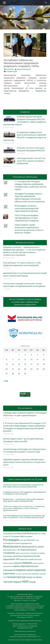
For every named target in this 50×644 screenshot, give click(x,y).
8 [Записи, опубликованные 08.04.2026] (19, 360)
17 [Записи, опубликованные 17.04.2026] (31, 364)
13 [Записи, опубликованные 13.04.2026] (7, 364)
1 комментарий (11, 71)
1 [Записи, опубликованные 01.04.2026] (19, 355)
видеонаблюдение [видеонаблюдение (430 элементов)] (29, 550)
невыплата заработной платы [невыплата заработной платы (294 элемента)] (31, 559)
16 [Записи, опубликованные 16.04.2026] (25, 364)
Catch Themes (37, 640)
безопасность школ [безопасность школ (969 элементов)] (33, 547)
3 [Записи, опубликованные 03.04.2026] (31, 355)
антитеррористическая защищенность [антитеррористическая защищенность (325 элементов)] (18, 543)
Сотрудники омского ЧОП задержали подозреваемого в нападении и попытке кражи (25, 493)
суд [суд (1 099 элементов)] (23, 577)
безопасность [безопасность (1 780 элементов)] (12, 546)
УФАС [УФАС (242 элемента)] (21, 540)
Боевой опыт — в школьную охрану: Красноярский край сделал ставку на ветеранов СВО (23, 500)
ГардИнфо (25, 13)
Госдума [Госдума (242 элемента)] (6, 536)
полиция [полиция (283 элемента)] (18, 574)
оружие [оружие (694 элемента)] (18, 563)
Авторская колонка (25, 243)
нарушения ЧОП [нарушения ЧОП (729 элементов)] (12, 559)
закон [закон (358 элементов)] (18, 553)
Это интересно (25, 408)
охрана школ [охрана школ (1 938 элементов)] (25, 570)
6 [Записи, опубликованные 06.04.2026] (7, 360)
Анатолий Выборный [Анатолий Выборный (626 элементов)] (27, 533)
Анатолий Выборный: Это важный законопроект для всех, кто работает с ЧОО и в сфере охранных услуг (24, 517)
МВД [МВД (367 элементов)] (22, 536)
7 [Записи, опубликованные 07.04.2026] (13, 360)
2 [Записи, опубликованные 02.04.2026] (25, 355)
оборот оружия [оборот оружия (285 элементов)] (8, 563)
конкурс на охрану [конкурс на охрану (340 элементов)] (38, 553)
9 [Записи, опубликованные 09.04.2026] (25, 360)
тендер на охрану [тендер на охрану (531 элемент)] (34, 577)
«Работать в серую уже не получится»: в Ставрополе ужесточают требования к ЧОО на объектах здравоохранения (24, 508)
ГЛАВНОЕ (25, 112)
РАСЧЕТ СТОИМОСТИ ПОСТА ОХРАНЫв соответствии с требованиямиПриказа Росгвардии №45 (25, 302)
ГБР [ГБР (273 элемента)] (39, 534)
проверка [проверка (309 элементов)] (36, 574)
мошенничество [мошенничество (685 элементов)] (32, 556)
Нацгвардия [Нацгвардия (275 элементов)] (28, 536)
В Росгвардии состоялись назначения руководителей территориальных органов (27, 208)
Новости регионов (23, 69)
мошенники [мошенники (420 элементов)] (18, 556)
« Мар (6, 381)
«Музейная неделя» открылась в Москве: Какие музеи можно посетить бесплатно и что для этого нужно (24, 462)
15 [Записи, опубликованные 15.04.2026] (19, 364)
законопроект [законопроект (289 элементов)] (25, 553)
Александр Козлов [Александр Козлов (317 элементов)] (10, 534)
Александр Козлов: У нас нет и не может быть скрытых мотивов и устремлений (31, 161)
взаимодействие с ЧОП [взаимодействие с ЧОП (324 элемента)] (12, 550)
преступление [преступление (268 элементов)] (27, 574)
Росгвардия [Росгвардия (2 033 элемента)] (11, 540)
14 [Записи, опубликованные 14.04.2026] (13, 364)
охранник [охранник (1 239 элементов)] (40, 570)
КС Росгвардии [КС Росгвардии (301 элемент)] (14, 536)
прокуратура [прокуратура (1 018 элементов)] (14, 577)
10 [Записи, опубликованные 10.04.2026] (31, 360)
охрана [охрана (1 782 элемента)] (27, 563)
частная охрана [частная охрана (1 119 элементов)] (12, 582)
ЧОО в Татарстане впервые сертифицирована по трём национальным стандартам (27, 218)
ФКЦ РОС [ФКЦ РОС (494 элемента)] (31, 540)
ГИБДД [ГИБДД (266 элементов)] (43, 534)
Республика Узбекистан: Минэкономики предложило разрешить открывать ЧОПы (21, 63)
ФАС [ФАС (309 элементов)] (25, 540)
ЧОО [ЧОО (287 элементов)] (37, 540)
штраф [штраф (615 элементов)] (32, 582)
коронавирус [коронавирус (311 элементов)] (8, 556)
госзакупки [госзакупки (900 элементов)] (9, 553)
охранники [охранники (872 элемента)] (9, 573)
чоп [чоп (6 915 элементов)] (25, 581)
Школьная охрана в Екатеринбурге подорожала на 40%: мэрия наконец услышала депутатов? (23, 486)
